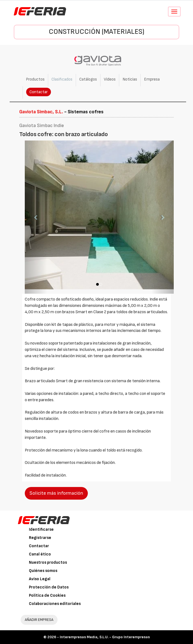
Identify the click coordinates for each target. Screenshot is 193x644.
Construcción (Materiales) (96, 32)
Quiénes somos (43, 571)
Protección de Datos (49, 587)
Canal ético (40, 554)
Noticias (130, 79)
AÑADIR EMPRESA (39, 620)
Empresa (152, 79)
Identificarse (41, 529)
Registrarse (40, 538)
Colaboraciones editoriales (55, 604)
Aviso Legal (40, 579)
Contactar (39, 92)
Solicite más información (56, 493)
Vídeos (110, 79)
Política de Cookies (47, 595)
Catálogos (88, 79)
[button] (36, 217)
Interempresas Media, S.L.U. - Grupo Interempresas (105, 637)
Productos (35, 79)
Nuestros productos (48, 562)
